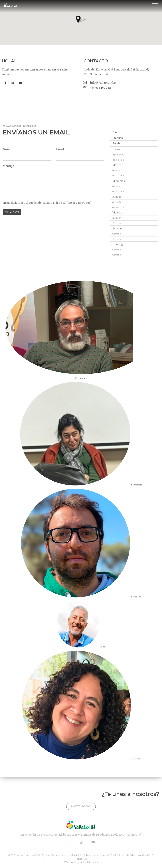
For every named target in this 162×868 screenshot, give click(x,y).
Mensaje (8, 166)
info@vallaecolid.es (103, 83)
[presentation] (30, 192)
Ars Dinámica (90, 862)
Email (60, 149)
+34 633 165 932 (100, 88)
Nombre (8, 149)
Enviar (12, 212)
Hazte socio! (81, 806)
